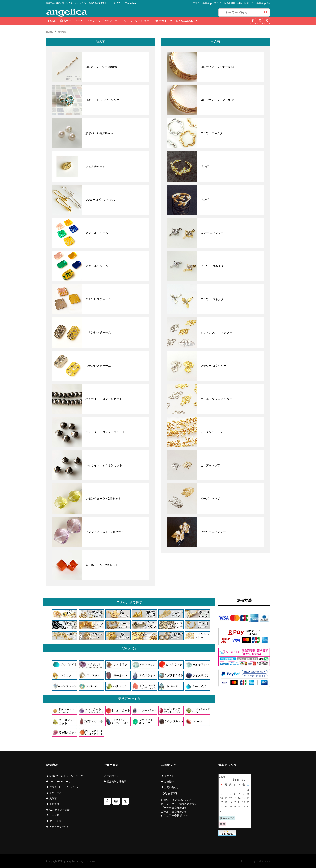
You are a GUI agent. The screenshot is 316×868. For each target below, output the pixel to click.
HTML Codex (263, 861)
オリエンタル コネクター (216, 332)
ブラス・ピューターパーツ (64, 787)
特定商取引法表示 (116, 782)
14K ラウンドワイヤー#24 (217, 67)
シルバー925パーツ (60, 782)
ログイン (169, 776)
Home (52, 21)
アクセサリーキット (60, 827)
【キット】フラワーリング (102, 100)
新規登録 (169, 782)
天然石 (53, 798)
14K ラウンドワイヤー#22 (217, 100)
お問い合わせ (172, 787)
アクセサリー (57, 821)
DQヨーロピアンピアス (100, 200)
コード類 (54, 815)
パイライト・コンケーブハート (105, 432)
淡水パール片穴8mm (99, 133)
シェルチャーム (95, 166)
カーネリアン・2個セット (102, 565)
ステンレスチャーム (98, 299)
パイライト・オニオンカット (104, 465)
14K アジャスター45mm (101, 67)
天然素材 (54, 804)
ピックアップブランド (101, 21)
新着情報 (62, 32)
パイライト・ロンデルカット (104, 399)
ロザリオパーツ (58, 793)
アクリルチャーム (97, 233)
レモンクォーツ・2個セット (103, 499)
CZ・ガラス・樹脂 (59, 810)
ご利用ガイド (161, 21)
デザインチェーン (212, 432)
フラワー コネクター (213, 266)
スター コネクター (212, 233)
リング (205, 166)
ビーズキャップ (210, 465)
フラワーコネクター (213, 133)
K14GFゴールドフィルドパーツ (66, 776)
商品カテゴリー (70, 21)
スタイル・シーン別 (134, 21)
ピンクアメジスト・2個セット (105, 532)
